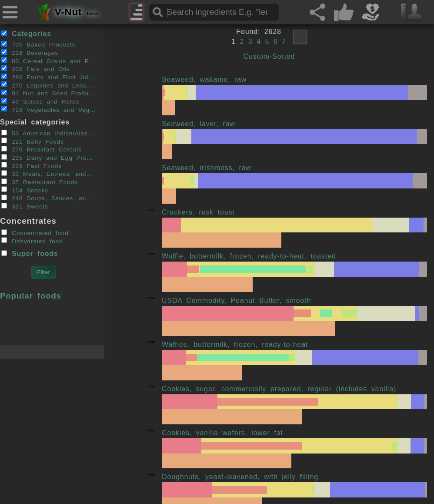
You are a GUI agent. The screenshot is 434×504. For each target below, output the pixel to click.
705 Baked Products (38, 44)
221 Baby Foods (33, 141)
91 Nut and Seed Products (48, 93)
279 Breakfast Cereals (42, 149)
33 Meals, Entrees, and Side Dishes (48, 174)
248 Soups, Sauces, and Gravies (48, 198)
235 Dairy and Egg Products (48, 158)
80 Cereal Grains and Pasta (48, 60)
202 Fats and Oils (36, 69)
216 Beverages (30, 53)
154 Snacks (25, 190)
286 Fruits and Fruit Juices (48, 77)
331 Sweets (25, 206)
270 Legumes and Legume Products (48, 85)
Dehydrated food (32, 241)
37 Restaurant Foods (40, 182)
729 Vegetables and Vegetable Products (48, 109)
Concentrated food (35, 233)
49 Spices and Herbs (40, 101)
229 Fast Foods (32, 165)
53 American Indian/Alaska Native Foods (48, 133)
